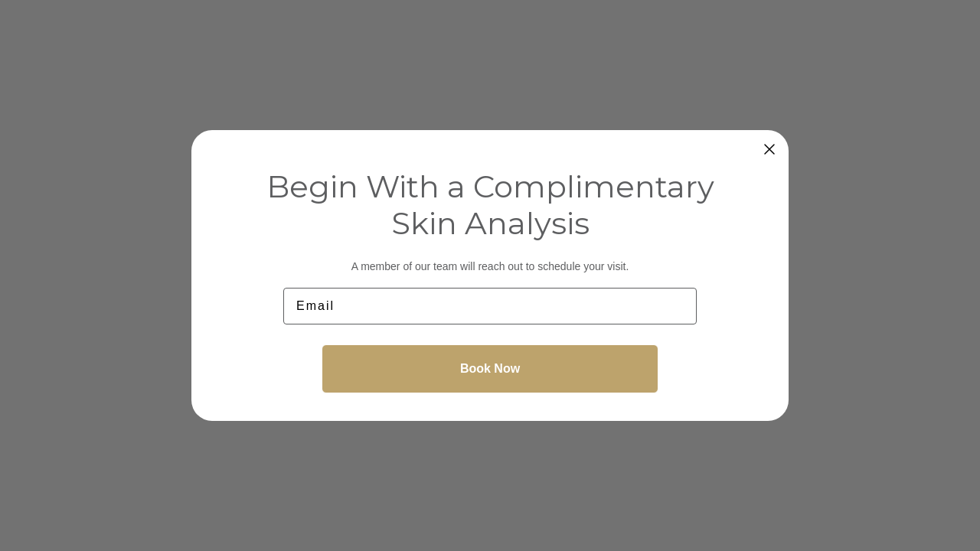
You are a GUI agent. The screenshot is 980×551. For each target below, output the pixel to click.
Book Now (490, 368)
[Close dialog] (769, 149)
